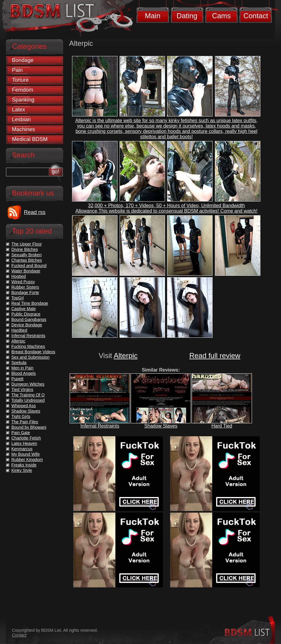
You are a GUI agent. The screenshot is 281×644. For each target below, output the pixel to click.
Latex (19, 110)
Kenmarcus (22, 449)
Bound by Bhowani (29, 427)
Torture (20, 80)
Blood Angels (24, 373)
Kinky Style (22, 470)
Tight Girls (21, 416)
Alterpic (126, 356)
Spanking (23, 100)
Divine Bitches (25, 249)
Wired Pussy (23, 282)
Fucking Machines (28, 346)
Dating (187, 16)
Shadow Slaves (161, 426)
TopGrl (17, 298)
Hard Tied (222, 426)
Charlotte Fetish (26, 438)
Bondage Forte (25, 293)
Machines (23, 129)
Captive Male (24, 309)
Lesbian (21, 119)
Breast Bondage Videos (33, 352)
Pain (17, 70)
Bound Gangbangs (29, 319)
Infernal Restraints (100, 426)
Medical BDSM (30, 139)
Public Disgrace (26, 314)
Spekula (19, 363)
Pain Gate (21, 433)
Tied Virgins (22, 390)
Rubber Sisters (25, 287)
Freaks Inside (24, 465)
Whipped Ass (24, 406)
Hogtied (19, 276)
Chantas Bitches (27, 260)
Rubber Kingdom (27, 460)
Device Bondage (27, 325)
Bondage (23, 60)
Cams (221, 16)
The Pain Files (25, 422)
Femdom (23, 90)
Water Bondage (26, 271)
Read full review (215, 356)
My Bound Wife (26, 454)
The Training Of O (28, 395)
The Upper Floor (27, 244)
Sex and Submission (30, 357)
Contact (256, 16)
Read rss (35, 212)
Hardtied (19, 330)
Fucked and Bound (29, 266)
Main (152, 16)
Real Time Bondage (30, 303)
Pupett (17, 379)
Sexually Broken (26, 255)
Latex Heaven (24, 443)
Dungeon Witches (28, 384)
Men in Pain (22, 368)
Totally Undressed (28, 400)
